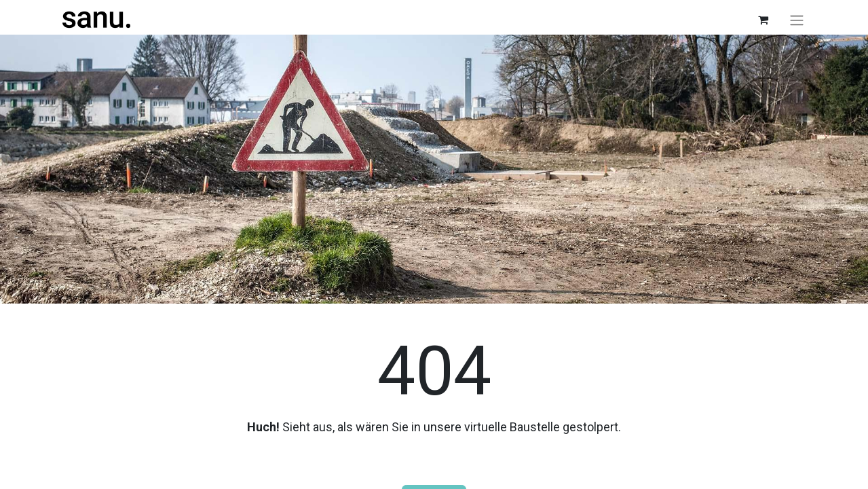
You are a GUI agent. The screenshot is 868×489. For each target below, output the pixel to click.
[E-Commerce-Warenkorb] (763, 20)
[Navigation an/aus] (797, 20)
